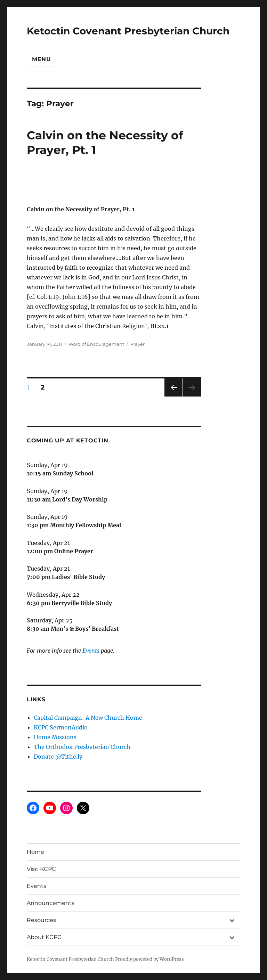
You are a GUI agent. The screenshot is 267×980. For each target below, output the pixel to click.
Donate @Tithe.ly (58, 757)
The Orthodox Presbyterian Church (82, 747)
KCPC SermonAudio (61, 727)
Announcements (51, 903)
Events (91, 651)
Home (35, 852)
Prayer (137, 344)
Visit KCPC (41, 869)
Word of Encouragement (96, 344)
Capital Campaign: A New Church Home (88, 718)
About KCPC (44, 937)
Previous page (173, 396)
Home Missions (55, 737)
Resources (41, 920)
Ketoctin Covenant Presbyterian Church (128, 31)
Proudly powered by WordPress (149, 959)
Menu (42, 59)
